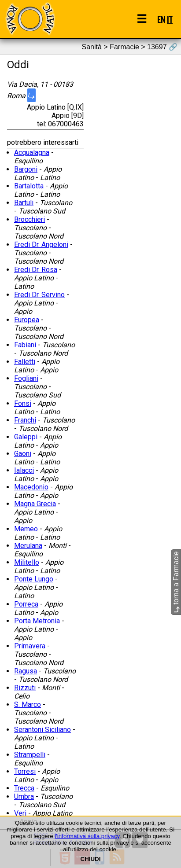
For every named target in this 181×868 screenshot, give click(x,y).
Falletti (25, 362)
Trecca (24, 788)
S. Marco (28, 704)
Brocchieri (30, 219)
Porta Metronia (37, 621)
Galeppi (26, 437)
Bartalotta (29, 186)
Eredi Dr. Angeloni (41, 245)
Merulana (28, 546)
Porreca (26, 604)
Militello (27, 562)
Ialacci (24, 470)
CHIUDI (91, 859)
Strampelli (30, 755)
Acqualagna (32, 153)
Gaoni (23, 454)
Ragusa (26, 671)
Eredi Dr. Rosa (36, 270)
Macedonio (31, 487)
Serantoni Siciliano (42, 730)
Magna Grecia (35, 504)
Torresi (25, 771)
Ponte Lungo (34, 579)
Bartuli (24, 203)
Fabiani (25, 345)
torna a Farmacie (176, 582)
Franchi (25, 420)
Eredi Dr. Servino (39, 295)
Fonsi (23, 403)
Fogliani (26, 378)
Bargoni (26, 169)
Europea (27, 320)
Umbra (24, 796)
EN (161, 19)
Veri (20, 813)
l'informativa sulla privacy (87, 836)
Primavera (30, 646)
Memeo (26, 529)
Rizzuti (25, 688)
